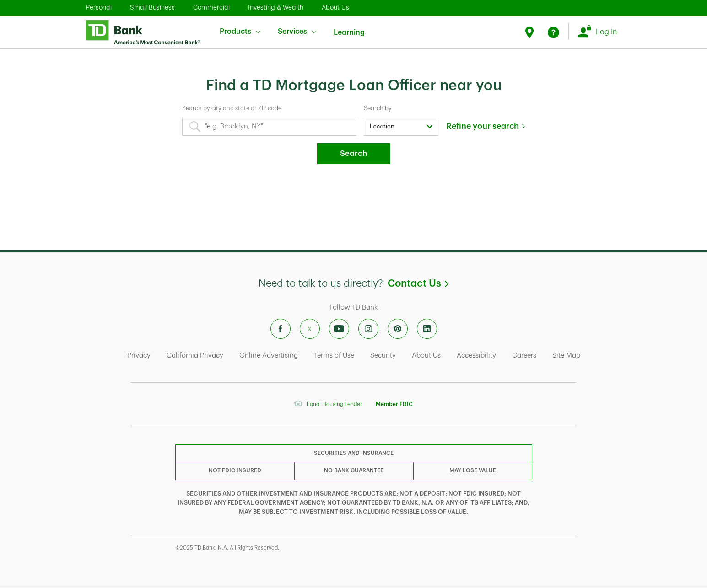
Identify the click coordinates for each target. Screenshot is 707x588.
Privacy (139, 355)
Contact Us (418, 283)
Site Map (566, 355)
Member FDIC (394, 404)
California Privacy (195, 355)
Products (240, 32)
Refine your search (483, 126)
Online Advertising (269, 355)
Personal (99, 7)
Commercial (211, 7)
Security (383, 355)
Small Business (152, 7)
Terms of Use (334, 355)
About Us (335, 7)
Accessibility (476, 355)
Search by (378, 108)
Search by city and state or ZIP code (232, 108)
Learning (349, 27)
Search (353, 153)
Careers (524, 355)
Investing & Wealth (276, 7)
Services (297, 32)
